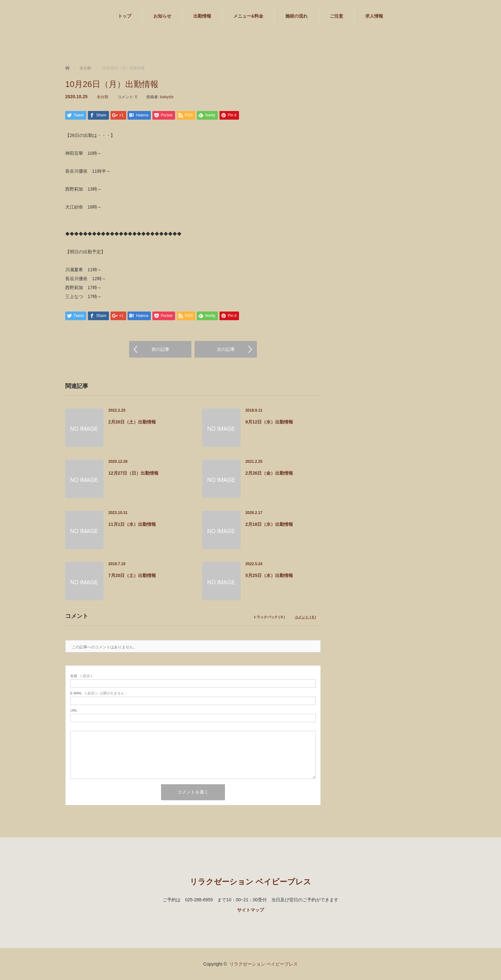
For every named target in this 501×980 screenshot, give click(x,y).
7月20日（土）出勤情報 (132, 575)
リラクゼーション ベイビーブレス (250, 882)
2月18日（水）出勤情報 (269, 524)
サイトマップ (250, 910)
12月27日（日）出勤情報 (133, 473)
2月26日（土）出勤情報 (132, 422)
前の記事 (160, 349)
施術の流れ (297, 16)
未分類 (103, 97)
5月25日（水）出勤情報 (269, 575)
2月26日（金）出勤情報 (269, 473)
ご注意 (336, 16)
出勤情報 (202, 16)
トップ (125, 16)
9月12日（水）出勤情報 (269, 422)
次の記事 (226, 349)
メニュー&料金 (248, 16)
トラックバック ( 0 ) (269, 617)
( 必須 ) (81, 676)
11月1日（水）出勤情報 (132, 524)
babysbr (167, 97)
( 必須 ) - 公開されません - (98, 693)
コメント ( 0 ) (305, 617)
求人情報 (374, 16)
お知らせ (162, 16)
